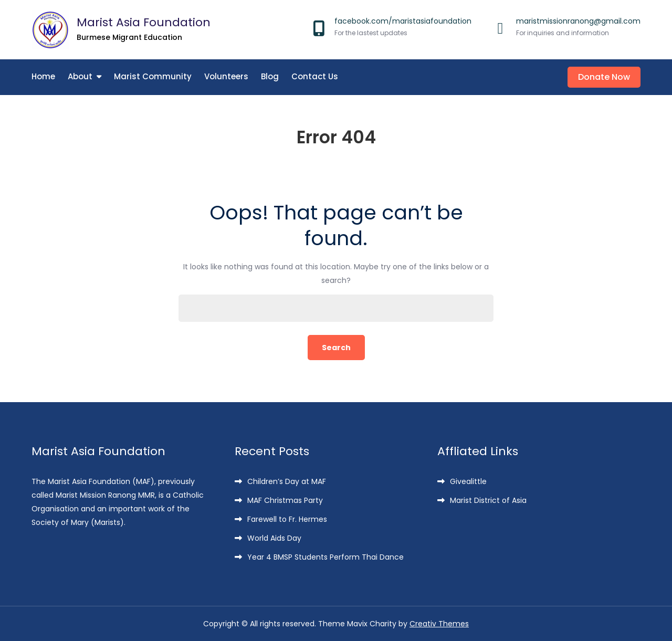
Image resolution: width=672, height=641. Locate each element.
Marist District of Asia (488, 500)
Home (43, 76)
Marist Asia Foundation (144, 22)
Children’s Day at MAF (287, 481)
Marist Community (153, 76)
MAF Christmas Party (285, 500)
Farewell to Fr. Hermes (287, 519)
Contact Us (315, 76)
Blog (270, 76)
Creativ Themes (439, 624)
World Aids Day (274, 538)
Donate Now (604, 77)
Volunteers (226, 76)
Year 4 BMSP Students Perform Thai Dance (325, 557)
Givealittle (468, 481)
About (80, 76)
